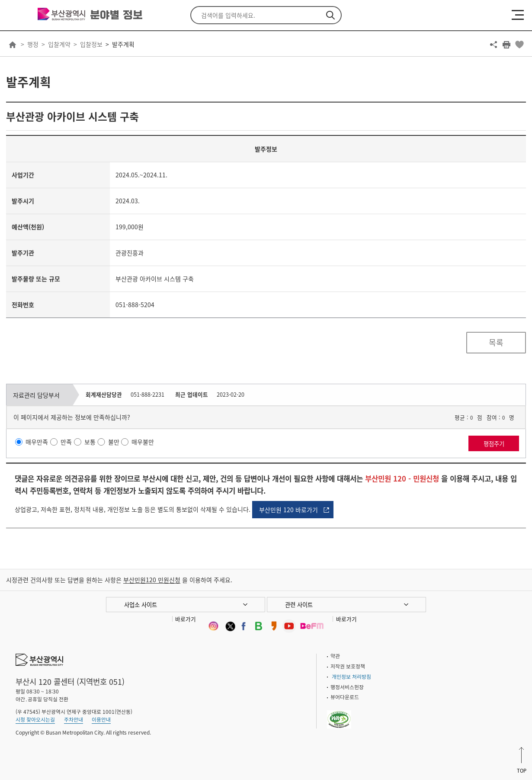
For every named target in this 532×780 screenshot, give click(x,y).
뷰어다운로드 (345, 697)
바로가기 (186, 619)
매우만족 (37, 442)
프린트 (506, 45)
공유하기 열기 (494, 45)
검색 (330, 15)
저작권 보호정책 (348, 666)
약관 (335, 656)
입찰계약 (59, 44)
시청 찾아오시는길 (35, 719)
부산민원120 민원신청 (152, 580)
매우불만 (143, 442)
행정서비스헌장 (347, 687)
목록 (496, 342)
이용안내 (101, 719)
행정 (33, 44)
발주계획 (123, 44)
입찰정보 (91, 44)
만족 (66, 442)
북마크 (519, 45)
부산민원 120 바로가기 (288, 510)
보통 (90, 442)
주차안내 (74, 719)
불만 (114, 442)
